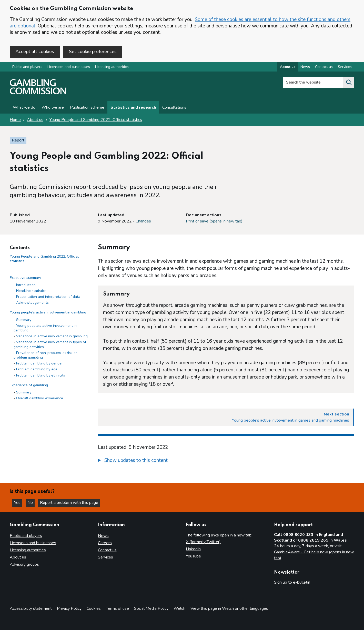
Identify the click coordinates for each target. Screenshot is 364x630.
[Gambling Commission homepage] (38, 94)
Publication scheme (87, 108)
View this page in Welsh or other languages (229, 608)
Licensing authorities (112, 68)
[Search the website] (349, 83)
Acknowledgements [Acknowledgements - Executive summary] (32, 303)
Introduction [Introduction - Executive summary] (26, 285)
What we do (24, 108)
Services (105, 557)
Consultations (174, 108)
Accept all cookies (35, 52)
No (33, 502)
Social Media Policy (151, 608)
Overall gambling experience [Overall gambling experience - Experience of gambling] (40, 399)
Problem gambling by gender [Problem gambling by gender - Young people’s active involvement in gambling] (39, 364)
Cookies (94, 608)
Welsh (179, 608)
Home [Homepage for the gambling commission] (15, 120)
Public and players (27, 68)
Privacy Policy (69, 608)
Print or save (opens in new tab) (214, 222)
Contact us (107, 550)
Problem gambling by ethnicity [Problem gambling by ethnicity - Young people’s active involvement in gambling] (41, 376)
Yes (19, 502)
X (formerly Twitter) (203, 542)
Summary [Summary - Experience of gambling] (24, 393)
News (103, 536)
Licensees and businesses (69, 68)
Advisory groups (24, 565)
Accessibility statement (31, 608)
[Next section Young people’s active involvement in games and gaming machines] (226, 418)
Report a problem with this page (72, 502)
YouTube (193, 556)
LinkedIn (193, 549)
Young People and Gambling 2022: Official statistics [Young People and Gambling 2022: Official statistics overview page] (96, 120)
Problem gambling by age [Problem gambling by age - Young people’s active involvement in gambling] (37, 370)
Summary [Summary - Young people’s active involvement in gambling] (24, 320)
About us (35, 120)
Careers (105, 543)
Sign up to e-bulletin (292, 583)
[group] (226, 462)
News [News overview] (305, 68)
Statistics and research (133, 108)
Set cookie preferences (93, 52)
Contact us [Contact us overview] (324, 68)
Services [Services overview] (345, 68)
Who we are (53, 108)
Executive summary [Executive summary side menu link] (25, 278)
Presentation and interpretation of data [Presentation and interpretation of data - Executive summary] (48, 297)
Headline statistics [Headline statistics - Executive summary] (31, 291)
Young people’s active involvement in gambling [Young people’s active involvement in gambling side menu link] (48, 313)
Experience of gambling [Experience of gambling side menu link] (29, 386)
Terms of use (117, 608)
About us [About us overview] (288, 68)
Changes (143, 222)
